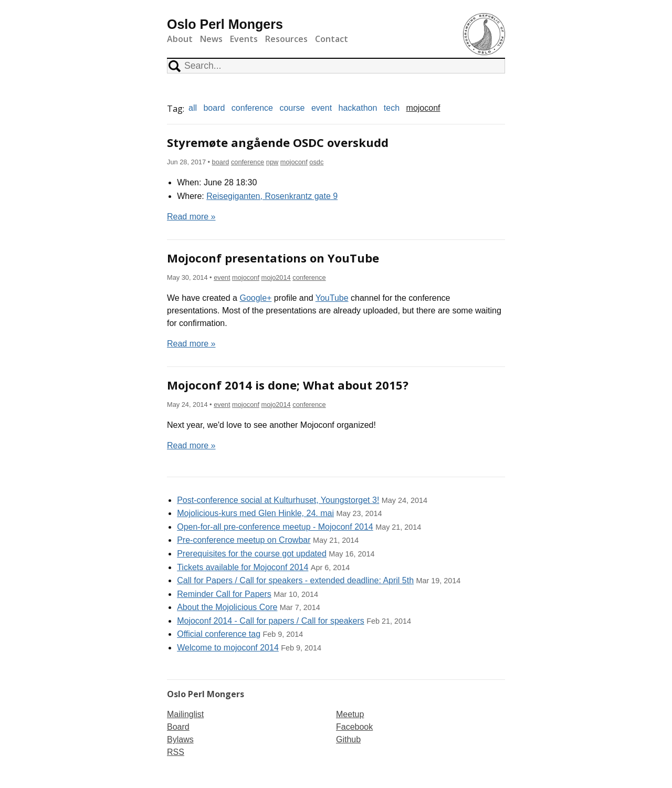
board (214, 108)
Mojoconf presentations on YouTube (273, 258)
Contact (332, 39)
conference (252, 108)
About (180, 39)
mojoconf (423, 108)
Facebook (354, 727)
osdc (316, 162)
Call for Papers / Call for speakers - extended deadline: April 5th (295, 580)
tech (392, 108)
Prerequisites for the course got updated (252, 554)
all (193, 108)
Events (244, 39)
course (292, 108)
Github (348, 739)
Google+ (255, 298)
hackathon (358, 108)
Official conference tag (219, 634)
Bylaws (180, 739)
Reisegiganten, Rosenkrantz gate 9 (272, 196)
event (322, 108)
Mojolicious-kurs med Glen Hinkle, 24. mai (255, 513)
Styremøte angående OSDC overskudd (278, 142)
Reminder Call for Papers (224, 594)
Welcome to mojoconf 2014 (228, 648)
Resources (286, 39)
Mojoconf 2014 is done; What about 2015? (288, 385)
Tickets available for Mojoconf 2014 (243, 567)
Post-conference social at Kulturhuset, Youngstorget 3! (278, 500)
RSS (176, 752)
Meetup (350, 714)
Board (178, 727)
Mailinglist (185, 714)
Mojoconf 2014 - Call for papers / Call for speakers (271, 621)
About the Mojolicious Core (227, 607)
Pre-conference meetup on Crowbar (244, 540)
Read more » (191, 217)
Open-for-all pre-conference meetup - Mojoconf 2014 (275, 527)
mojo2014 (276, 277)
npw (272, 162)
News (211, 39)
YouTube (332, 298)
